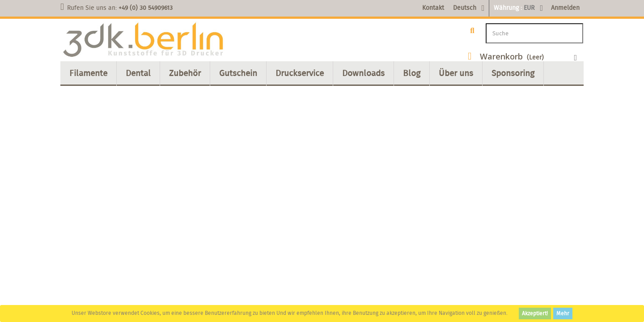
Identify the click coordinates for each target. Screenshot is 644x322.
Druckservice (300, 73)
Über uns (456, 73)
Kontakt (433, 8)
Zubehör (185, 73)
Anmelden (565, 8)
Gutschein (238, 73)
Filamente (88, 73)
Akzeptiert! (535, 313)
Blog (412, 73)
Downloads (363, 73)
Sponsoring (513, 73)
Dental (138, 73)
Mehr (563, 313)
